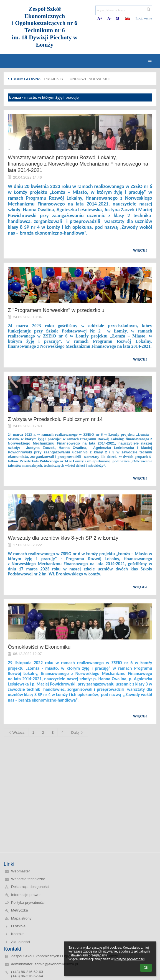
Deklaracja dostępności (30, 887)
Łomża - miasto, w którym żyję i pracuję (44, 97)
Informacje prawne (26, 895)
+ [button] (100, 18)
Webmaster (21, 871)
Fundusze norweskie (89, 79)
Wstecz (16, 733)
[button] (128, 18)
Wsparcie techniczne (28, 879)
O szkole (18, 926)
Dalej (78, 733)
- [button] (109, 18)
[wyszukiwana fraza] (124, 10)
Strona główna (24, 79)
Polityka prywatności (28, 902)
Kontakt (17, 934)
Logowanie (144, 18)
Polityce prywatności (129, 959)
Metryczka (20, 910)
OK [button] (146, 968)
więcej (140, 250)
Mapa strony (21, 918)
